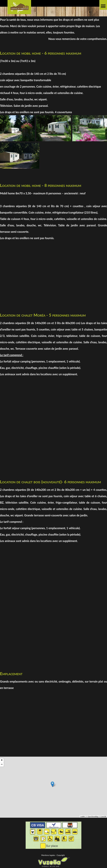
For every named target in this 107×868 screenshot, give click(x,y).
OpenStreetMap (93, 818)
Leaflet (83, 818)
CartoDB (103, 818)
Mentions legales (48, 855)
